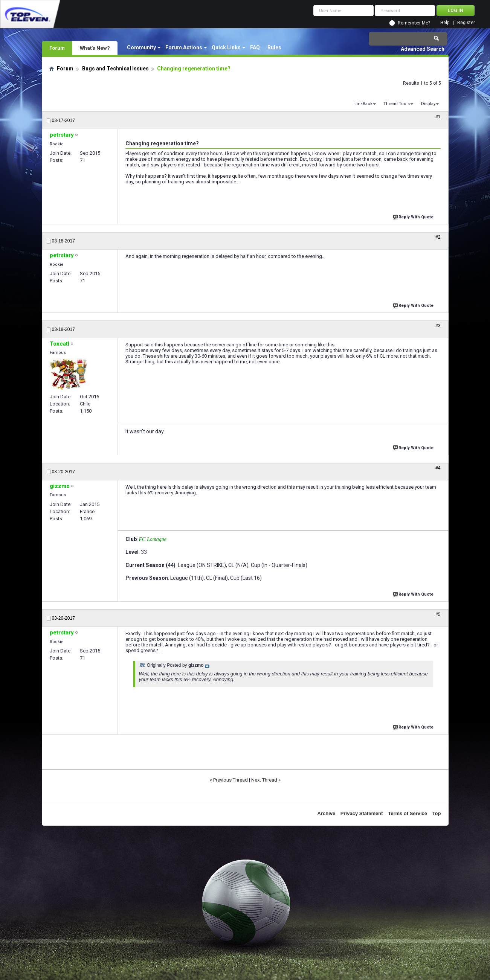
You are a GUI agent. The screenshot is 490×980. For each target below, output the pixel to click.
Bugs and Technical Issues (115, 69)
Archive (327, 813)
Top (437, 813)
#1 (438, 117)
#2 (438, 237)
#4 (438, 468)
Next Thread (264, 780)
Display (428, 104)
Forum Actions (184, 47)
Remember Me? (414, 23)
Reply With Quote (414, 216)
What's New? (95, 48)
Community (141, 47)
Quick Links (226, 47)
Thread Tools (397, 104)
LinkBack (363, 104)
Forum (57, 48)
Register (466, 23)
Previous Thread (230, 780)
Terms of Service (408, 813)
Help (445, 23)
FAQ (255, 47)
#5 (438, 614)
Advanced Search (423, 49)
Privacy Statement (362, 813)
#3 (438, 326)
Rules (274, 47)
